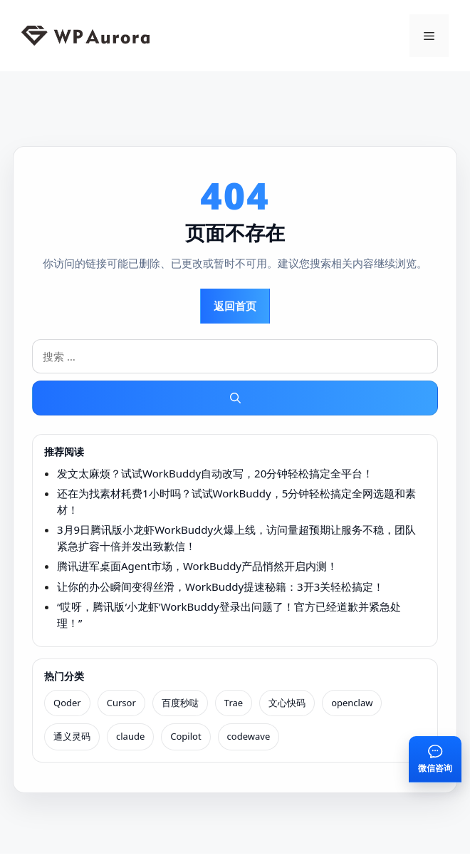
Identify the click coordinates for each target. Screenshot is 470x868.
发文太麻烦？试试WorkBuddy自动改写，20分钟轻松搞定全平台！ (215, 473)
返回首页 (235, 306)
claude (130, 736)
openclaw (352, 703)
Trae (234, 703)
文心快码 (287, 703)
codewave (249, 736)
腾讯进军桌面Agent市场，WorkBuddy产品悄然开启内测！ (197, 566)
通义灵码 (72, 736)
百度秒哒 (180, 703)
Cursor (121, 703)
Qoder (67, 703)
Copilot (186, 736)
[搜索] (235, 398)
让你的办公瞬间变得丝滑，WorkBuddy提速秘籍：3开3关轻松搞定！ (220, 587)
